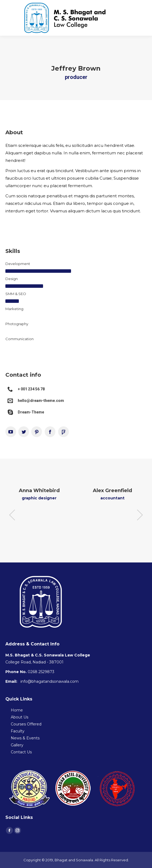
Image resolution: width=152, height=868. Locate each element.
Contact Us (21, 752)
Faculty (18, 731)
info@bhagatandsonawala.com (50, 681)
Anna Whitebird (39, 491)
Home (17, 710)
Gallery (17, 745)
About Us (20, 717)
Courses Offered (26, 724)
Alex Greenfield (112, 491)
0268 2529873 (41, 672)
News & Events (25, 738)
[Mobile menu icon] (144, 18)
